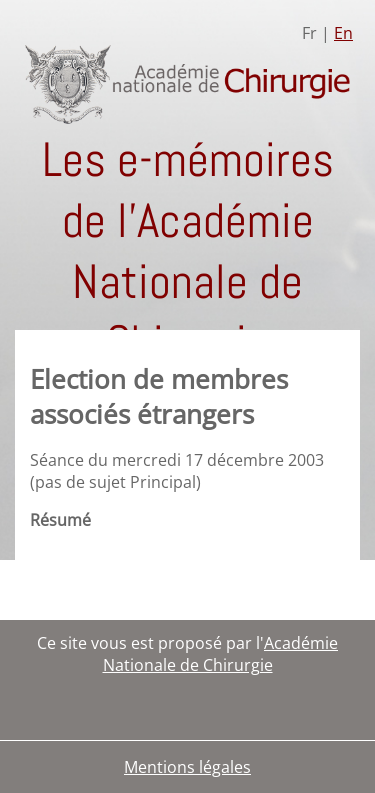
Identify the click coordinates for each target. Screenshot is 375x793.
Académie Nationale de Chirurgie (221, 654)
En (343, 33)
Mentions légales (187, 767)
